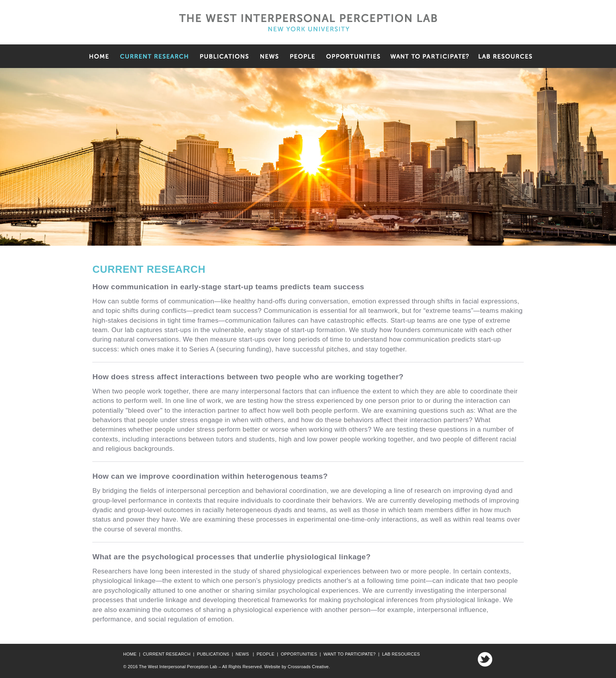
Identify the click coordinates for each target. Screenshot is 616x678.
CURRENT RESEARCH (167, 654)
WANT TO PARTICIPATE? (349, 654)
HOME (130, 654)
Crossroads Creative (308, 667)
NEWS (242, 654)
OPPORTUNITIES (299, 654)
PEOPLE (265, 654)
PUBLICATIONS (213, 654)
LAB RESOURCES (401, 654)
